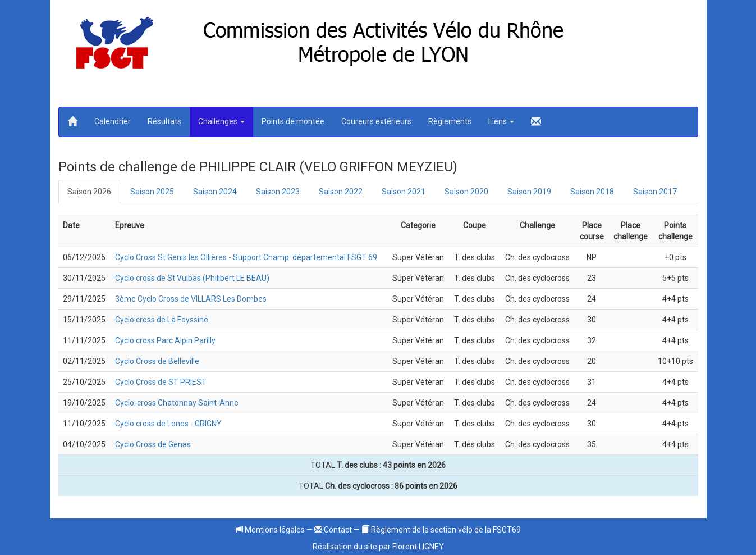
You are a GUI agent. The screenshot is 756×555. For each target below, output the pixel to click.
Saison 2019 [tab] (529, 192)
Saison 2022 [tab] (341, 192)
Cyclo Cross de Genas (153, 444)
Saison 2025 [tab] (152, 192)
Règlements (450, 121)
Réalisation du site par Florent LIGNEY (378, 547)
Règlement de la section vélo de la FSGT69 (441, 530)
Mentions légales (270, 530)
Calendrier (113, 121)
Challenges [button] (221, 121)
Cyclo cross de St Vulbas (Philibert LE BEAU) (192, 278)
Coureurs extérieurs (376, 121)
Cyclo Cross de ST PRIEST (161, 382)
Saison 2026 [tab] (89, 192)
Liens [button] (501, 121)
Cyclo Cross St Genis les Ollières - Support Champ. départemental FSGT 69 (246, 257)
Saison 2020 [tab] (466, 192)
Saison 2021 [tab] (404, 192)
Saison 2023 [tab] (278, 192)
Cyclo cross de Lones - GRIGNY (168, 424)
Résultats (164, 121)
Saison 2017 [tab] (655, 192)
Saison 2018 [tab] (592, 192)
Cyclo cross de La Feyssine (162, 320)
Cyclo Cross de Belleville (157, 361)
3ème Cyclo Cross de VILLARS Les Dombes (191, 299)
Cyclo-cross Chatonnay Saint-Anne (177, 403)
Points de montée (293, 121)
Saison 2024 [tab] (215, 192)
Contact (333, 530)
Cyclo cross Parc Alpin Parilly (165, 340)
